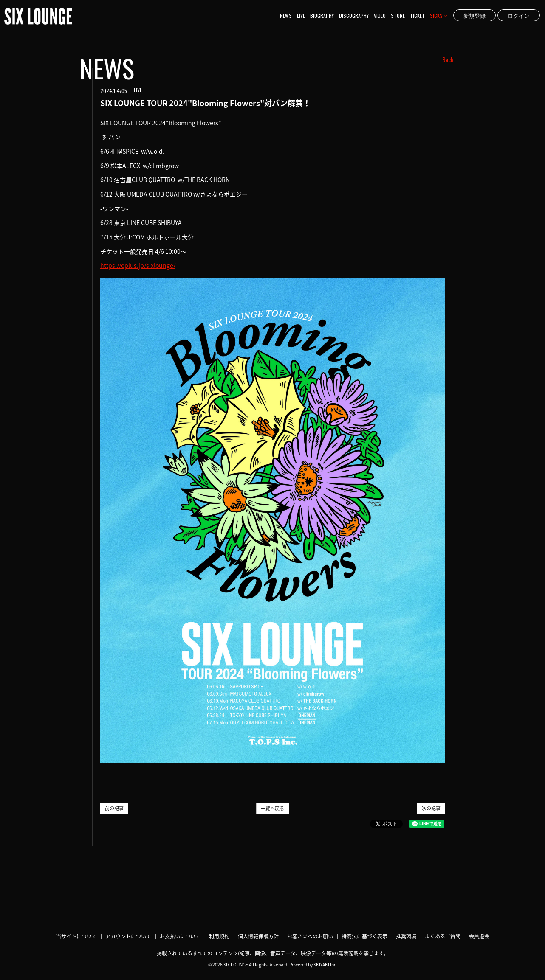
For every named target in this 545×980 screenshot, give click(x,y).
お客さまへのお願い (310, 936)
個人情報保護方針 (258, 936)
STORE (398, 15)
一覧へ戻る (272, 808)
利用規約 (219, 936)
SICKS (439, 15)
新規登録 (474, 15)
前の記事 (114, 808)
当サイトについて (76, 936)
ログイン (519, 15)
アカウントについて (128, 936)
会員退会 (479, 936)
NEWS (286, 15)
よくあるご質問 (443, 936)
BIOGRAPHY (322, 15)
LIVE (301, 15)
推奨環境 (406, 936)
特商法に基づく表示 (364, 936)
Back (448, 59)
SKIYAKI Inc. (325, 965)
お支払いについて (180, 936)
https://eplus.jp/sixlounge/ (138, 265)
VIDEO (380, 15)
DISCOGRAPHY (354, 15)
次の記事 (431, 808)
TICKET (417, 15)
